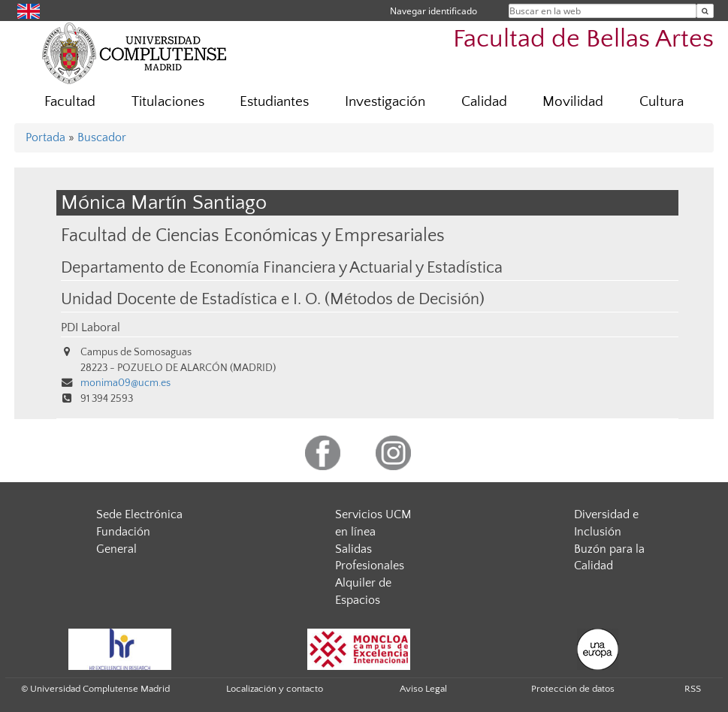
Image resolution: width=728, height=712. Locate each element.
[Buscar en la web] (705, 11)
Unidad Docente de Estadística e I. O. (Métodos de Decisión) (273, 300)
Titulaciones (168, 102)
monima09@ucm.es (125, 383)
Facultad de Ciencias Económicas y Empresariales (253, 235)
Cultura (662, 102)
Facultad (70, 102)
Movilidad (573, 102)
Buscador (102, 137)
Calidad (484, 102)
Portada (45, 137)
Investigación (385, 102)
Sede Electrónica (139, 514)
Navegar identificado (433, 11)
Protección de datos (573, 689)
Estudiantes (274, 102)
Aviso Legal (423, 689)
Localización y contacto (275, 689)
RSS (693, 689)
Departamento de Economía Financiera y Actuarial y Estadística (282, 268)
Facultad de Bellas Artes (583, 39)
